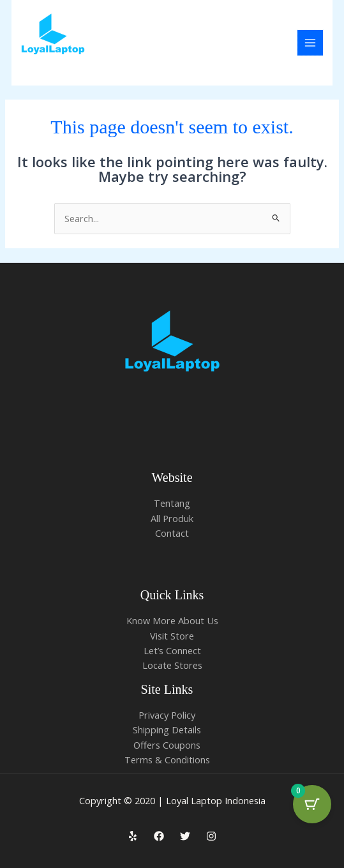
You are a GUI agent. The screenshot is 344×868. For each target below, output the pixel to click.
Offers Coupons (167, 745)
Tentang (172, 503)
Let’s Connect (172, 650)
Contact (172, 533)
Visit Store (172, 636)
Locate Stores (172, 665)
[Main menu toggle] (310, 43)
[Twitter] (185, 836)
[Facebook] (159, 836)
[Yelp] (133, 836)
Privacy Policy (167, 715)
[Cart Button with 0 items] (312, 804)
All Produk (172, 518)
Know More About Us (172, 620)
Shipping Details (167, 730)
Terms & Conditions (167, 759)
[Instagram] (211, 836)
